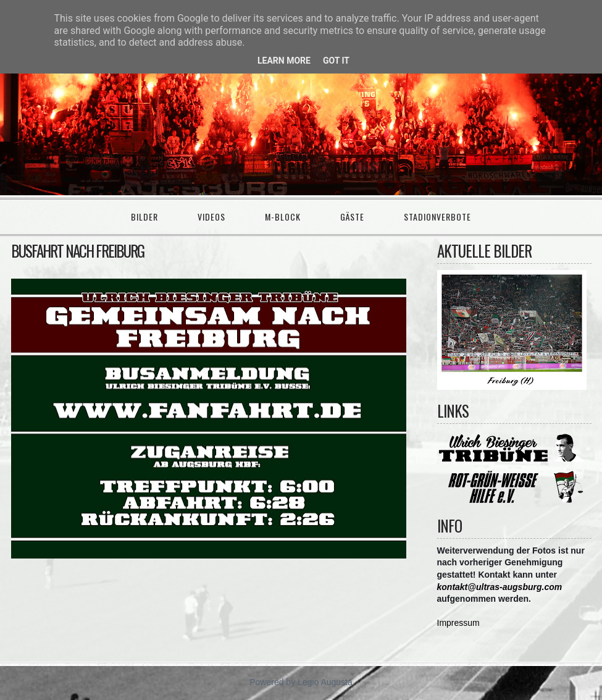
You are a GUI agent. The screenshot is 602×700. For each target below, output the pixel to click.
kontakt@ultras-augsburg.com (500, 587)
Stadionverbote (437, 217)
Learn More (284, 61)
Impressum (458, 623)
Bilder (144, 217)
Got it (336, 61)
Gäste (352, 217)
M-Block (283, 217)
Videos (211, 217)
